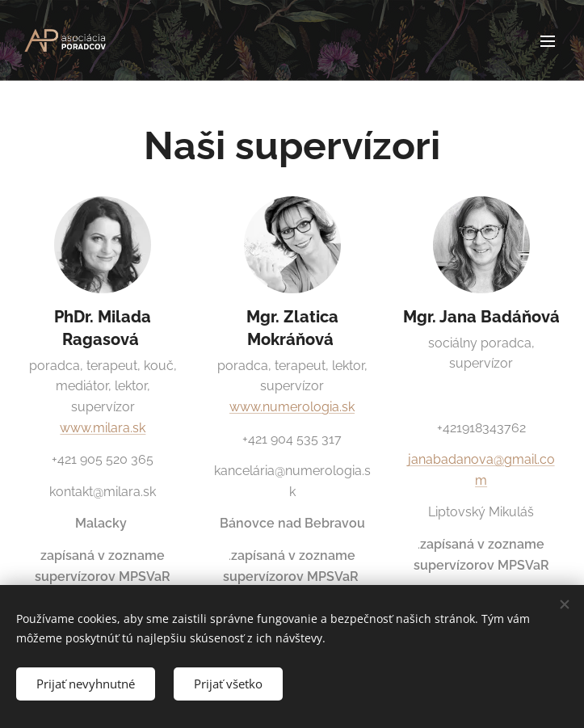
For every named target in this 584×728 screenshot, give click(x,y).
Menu (548, 41)
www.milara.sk (103, 428)
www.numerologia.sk (292, 407)
